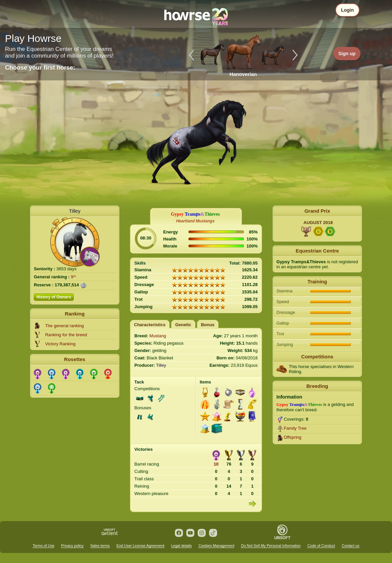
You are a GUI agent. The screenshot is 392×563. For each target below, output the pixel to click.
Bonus (208, 325)
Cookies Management (216, 546)
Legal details (182, 546)
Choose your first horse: (40, 68)
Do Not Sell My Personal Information (271, 546)
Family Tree (295, 428)
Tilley (75, 211)
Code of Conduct (321, 546)
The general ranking (65, 326)
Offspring (293, 437)
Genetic (183, 325)
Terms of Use (43, 546)
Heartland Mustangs (195, 221)
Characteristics (150, 325)
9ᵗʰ (74, 277)
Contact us (351, 546)
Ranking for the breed (66, 335)
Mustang (158, 336)
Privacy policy (72, 546)
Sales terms (100, 546)
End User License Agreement (141, 546)
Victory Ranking (60, 344)
